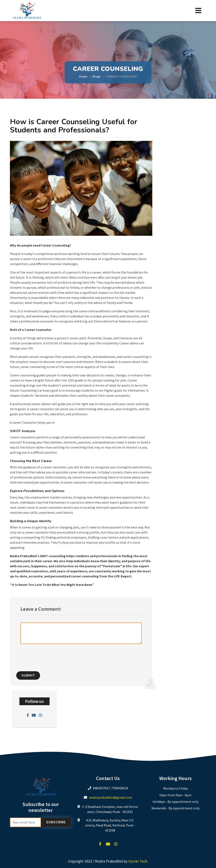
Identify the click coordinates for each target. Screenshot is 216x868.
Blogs (97, 75)
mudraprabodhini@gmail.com (111, 797)
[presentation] (56, 656)
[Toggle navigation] (198, 11)
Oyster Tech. (138, 861)
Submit (28, 675)
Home (83, 75)
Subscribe (56, 822)
